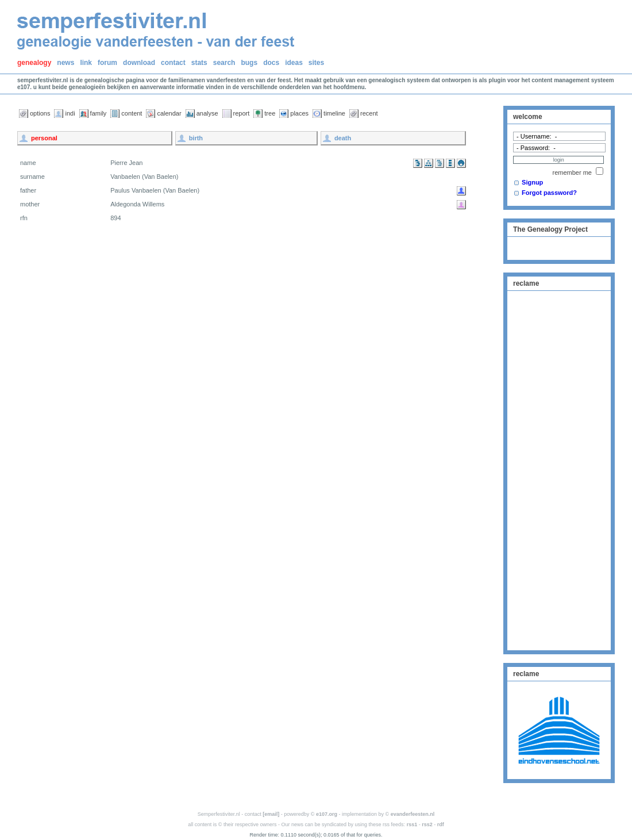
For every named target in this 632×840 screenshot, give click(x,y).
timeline (334, 113)
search (224, 63)
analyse (207, 113)
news (65, 63)
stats (199, 63)
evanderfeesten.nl (413, 814)
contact (173, 63)
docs (271, 63)
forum (107, 63)
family (99, 113)
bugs (249, 63)
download (139, 63)
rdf (441, 824)
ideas (294, 63)
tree (270, 113)
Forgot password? (549, 193)
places (299, 113)
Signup (532, 182)
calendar (169, 113)
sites (316, 63)
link (86, 63)
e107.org (327, 814)
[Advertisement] (559, 469)
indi (70, 113)
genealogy (34, 63)
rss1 (412, 824)
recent (369, 113)
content (132, 113)
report (242, 113)
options (40, 113)
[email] (271, 814)
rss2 (427, 824)
